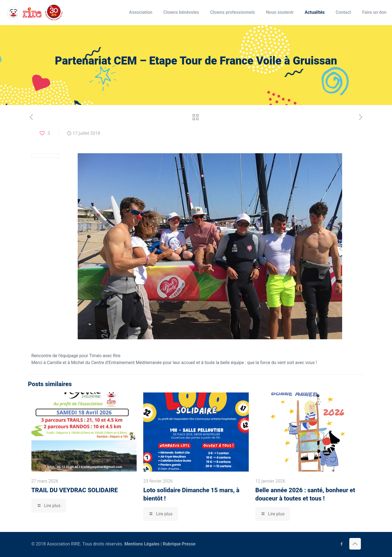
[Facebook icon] (342, 544)
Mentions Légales (142, 544)
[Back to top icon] (355, 544)
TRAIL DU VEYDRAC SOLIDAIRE (75, 490)
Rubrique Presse (179, 544)
